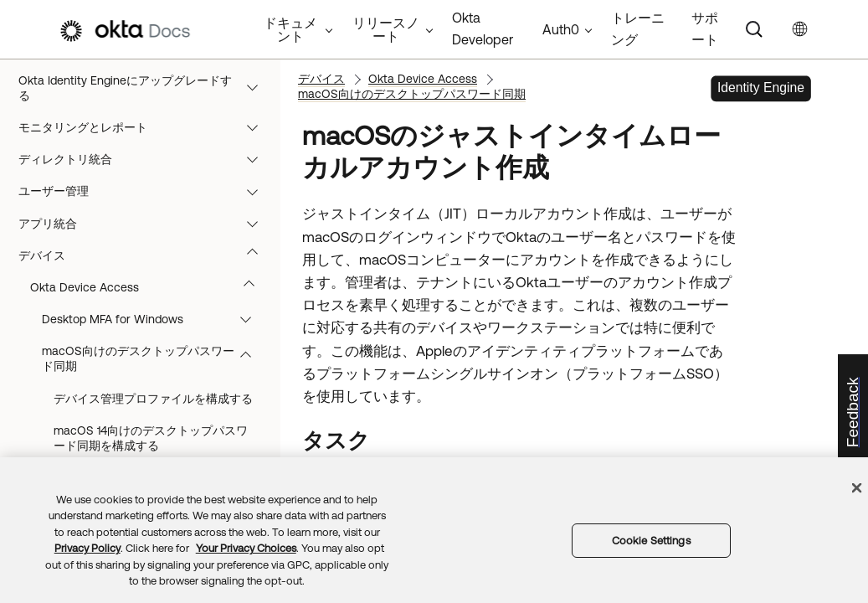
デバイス (146, 255)
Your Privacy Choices (246, 548)
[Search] (754, 29)
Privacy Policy (87, 548)
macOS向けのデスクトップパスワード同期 (154, 358)
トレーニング (638, 28)
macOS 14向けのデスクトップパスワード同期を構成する (151, 438)
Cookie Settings (651, 541)
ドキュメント (290, 29)
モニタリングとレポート (146, 127)
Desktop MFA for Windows (154, 319)
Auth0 (561, 29)
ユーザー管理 (146, 191)
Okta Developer (483, 28)
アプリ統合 (146, 224)
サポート (705, 28)
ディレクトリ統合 (146, 159)
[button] (256, 88)
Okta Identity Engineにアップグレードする (146, 88)
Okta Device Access (150, 287)
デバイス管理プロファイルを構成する (153, 399)
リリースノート (386, 29)
